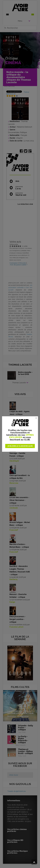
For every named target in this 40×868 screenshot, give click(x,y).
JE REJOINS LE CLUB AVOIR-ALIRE (20, 446)
